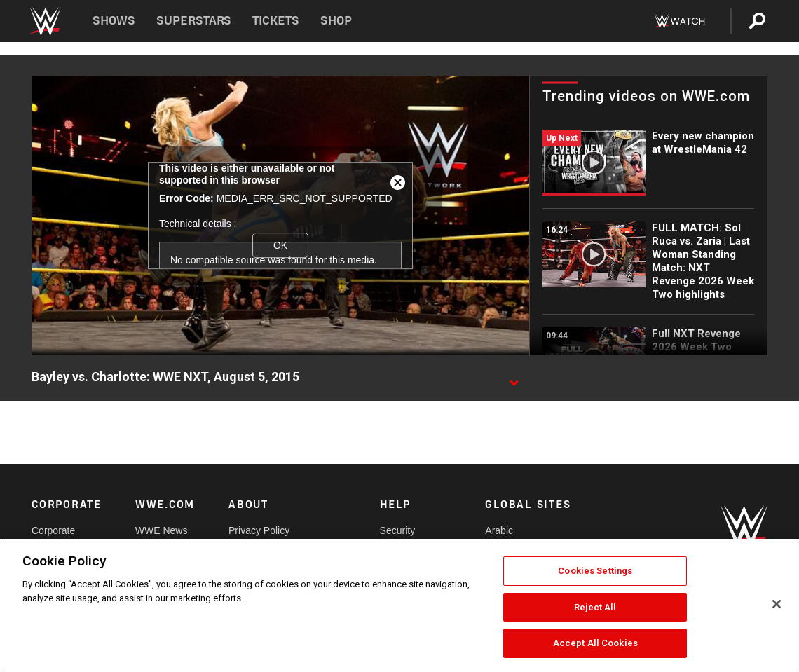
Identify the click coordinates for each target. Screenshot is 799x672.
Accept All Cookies (595, 643)
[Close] (777, 604)
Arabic (499, 530)
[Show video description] (514, 378)
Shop (336, 21)
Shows (114, 21)
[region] (399, 605)
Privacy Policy (259, 530)
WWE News (162, 530)
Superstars (194, 21)
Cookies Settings (595, 571)
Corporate (53, 530)
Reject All (595, 607)
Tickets (276, 21)
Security (398, 530)
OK (280, 245)
